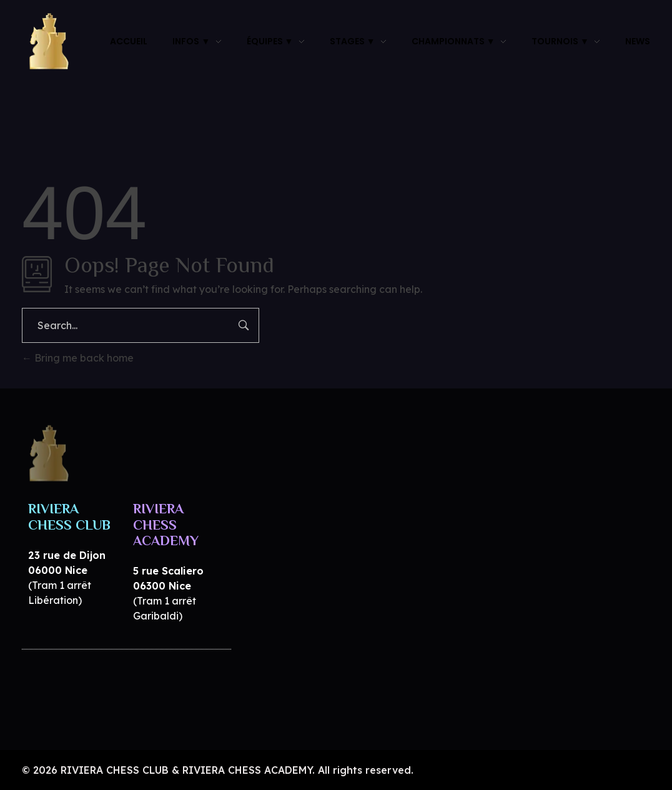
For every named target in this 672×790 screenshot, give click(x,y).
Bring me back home (78, 358)
